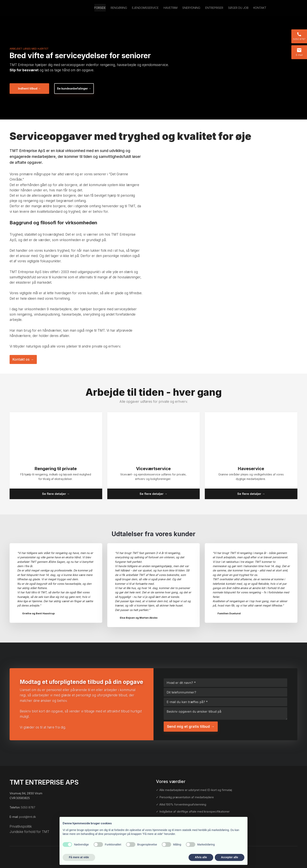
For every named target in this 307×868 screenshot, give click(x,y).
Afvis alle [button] (201, 857)
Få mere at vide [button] (79, 857)
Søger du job (238, 8)
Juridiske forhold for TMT (29, 832)
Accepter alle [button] (230, 857)
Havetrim (170, 8)
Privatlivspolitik (21, 826)
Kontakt (260, 8)
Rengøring (119, 8)
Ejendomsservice (145, 8)
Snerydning (191, 8)
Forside (100, 8)
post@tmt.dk (28, 817)
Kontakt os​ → (23, 359)
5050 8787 (28, 807)
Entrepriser (214, 8)
